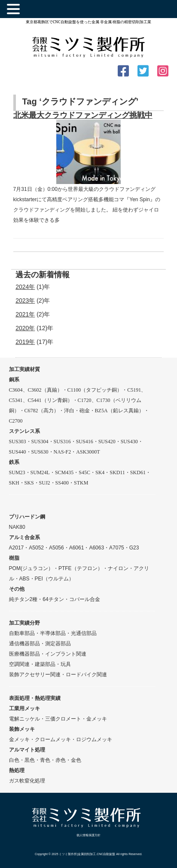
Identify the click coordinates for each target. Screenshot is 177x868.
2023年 (25, 301)
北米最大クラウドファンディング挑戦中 (83, 115)
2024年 (25, 287)
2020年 (25, 328)
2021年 (25, 314)
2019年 (25, 342)
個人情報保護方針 (88, 835)
